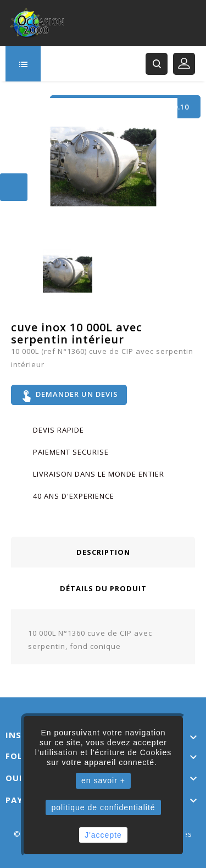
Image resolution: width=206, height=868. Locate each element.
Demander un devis (69, 395)
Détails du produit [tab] (103, 588)
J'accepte (103, 835)
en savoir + (103, 780)
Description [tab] (103, 552)
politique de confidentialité (103, 807)
